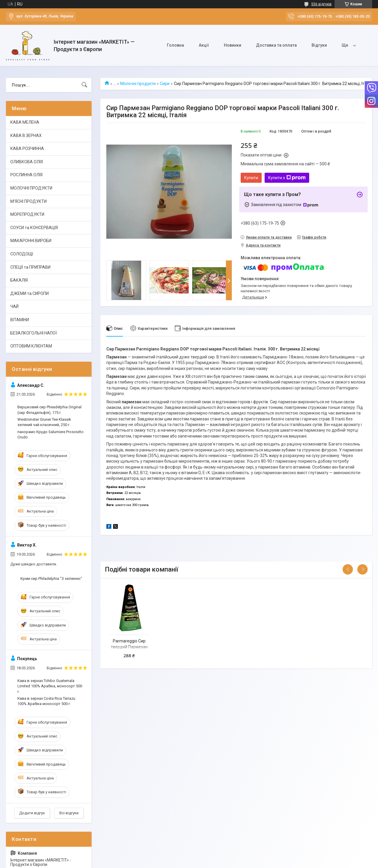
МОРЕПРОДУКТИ (27, 214)
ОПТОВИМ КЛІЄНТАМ (31, 346)
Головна (175, 45)
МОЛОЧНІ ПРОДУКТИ (31, 188)
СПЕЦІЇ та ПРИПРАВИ (30, 267)
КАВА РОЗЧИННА (27, 149)
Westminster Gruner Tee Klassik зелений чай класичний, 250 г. (44, 422)
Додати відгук (32, 813)
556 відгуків (321, 4)
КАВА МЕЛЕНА (25, 122)
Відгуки (319, 45)
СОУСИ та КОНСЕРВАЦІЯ (34, 228)
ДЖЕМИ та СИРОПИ (30, 293)
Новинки (233, 45)
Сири (165, 84)
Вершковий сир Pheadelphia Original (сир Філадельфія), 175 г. (49, 410)
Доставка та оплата (276, 45)
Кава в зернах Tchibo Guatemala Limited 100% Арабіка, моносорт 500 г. (50, 686)
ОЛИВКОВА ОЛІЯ (27, 162)
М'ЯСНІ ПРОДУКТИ (28, 201)
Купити (251, 178)
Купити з (287, 178)
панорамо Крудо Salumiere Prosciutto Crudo (50, 434)
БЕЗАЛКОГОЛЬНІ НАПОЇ (34, 333)
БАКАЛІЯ (19, 280)
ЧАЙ (14, 306)
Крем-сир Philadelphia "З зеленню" (51, 579)
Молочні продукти (138, 84)
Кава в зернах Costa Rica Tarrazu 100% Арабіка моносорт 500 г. (46, 701)
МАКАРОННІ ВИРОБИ (31, 241)
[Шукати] (84, 85)
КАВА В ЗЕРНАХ (26, 136)
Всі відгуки (69, 813)
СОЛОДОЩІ (22, 254)
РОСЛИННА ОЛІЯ (26, 175)
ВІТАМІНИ (20, 320)
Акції (204, 45)
